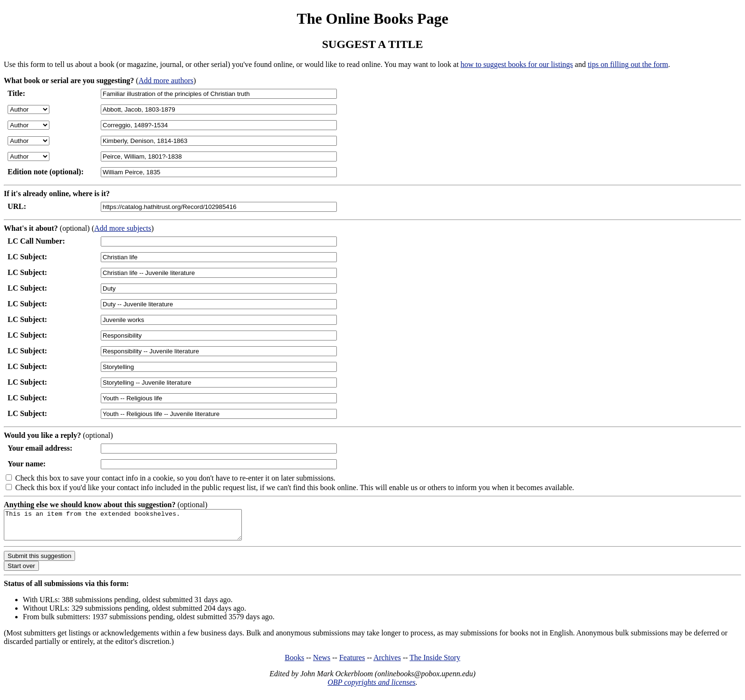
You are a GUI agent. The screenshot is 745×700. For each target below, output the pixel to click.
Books (294, 663)
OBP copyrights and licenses (371, 688)
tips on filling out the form (628, 64)
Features (352, 663)
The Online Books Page (372, 19)
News (322, 663)
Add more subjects (123, 228)
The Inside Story (435, 663)
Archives (387, 663)
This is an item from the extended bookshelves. (137, 528)
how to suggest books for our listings (516, 64)
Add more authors (166, 80)
